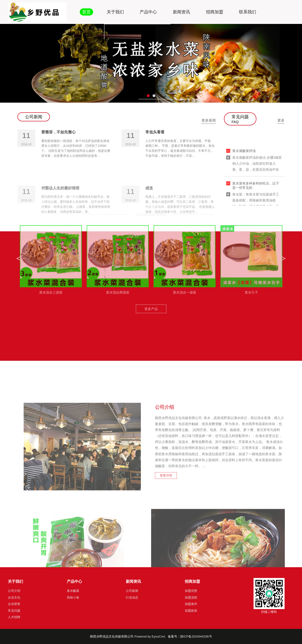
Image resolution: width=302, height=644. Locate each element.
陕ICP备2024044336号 (196, 636)
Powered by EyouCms (149, 636)
